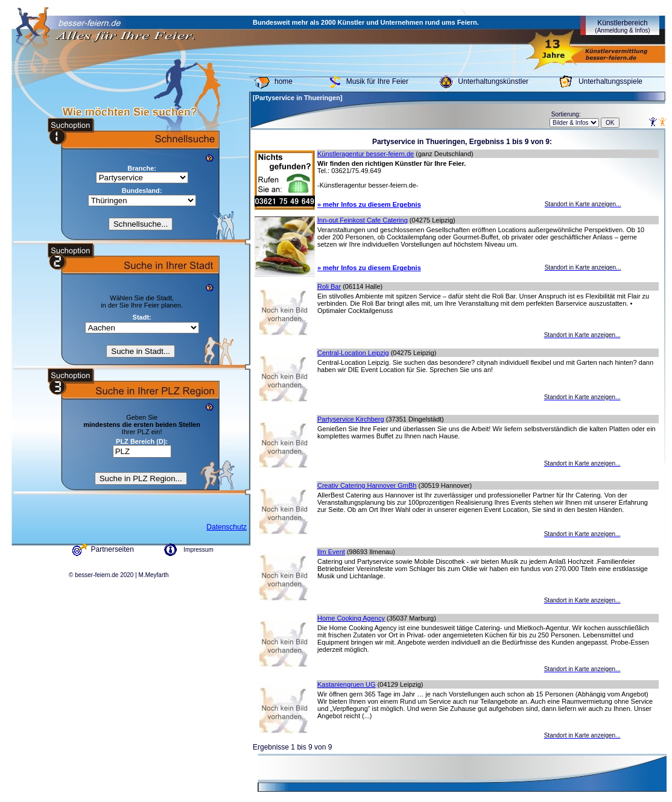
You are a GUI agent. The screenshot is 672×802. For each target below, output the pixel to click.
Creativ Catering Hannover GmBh (367, 485)
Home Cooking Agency (351, 618)
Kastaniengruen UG (347, 684)
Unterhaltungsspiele (610, 81)
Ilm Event (331, 552)
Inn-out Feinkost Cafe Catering (363, 220)
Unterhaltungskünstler (493, 81)
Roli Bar (329, 286)
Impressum (198, 550)
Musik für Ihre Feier (377, 81)
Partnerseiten (113, 549)
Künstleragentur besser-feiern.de (366, 154)
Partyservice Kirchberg (351, 419)
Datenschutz (227, 527)
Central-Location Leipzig (353, 353)
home (284, 81)
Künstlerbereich (622, 26)
